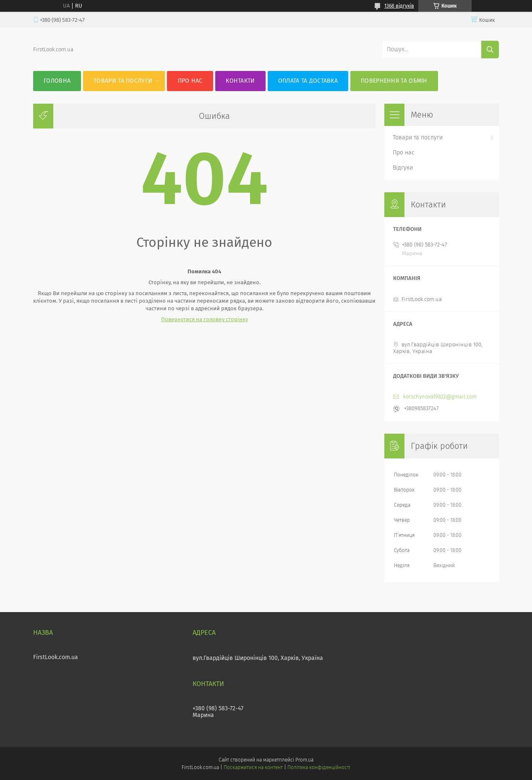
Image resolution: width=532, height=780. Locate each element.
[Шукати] (490, 50)
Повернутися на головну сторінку (205, 319)
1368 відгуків (399, 6)
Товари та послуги (123, 81)
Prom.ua (304, 760)
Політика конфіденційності (319, 767)
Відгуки (403, 168)
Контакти (240, 81)
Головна (57, 81)
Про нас (190, 81)
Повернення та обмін (394, 81)
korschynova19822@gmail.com (440, 397)
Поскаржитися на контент (253, 767)
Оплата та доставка (308, 81)
